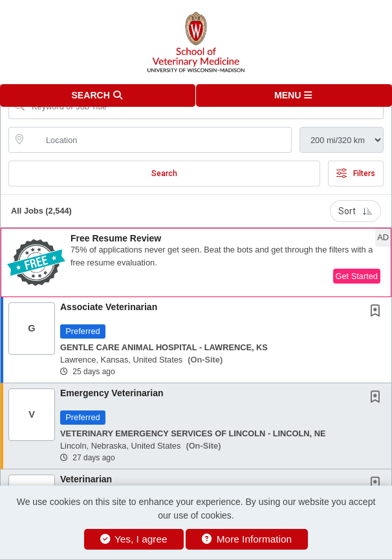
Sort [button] (355, 211)
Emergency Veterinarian (112, 393)
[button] (294, 95)
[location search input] (159, 140)
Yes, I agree (134, 539)
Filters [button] (356, 174)
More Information (247, 539)
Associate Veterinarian (109, 307)
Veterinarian (86, 479)
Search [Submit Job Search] (164, 174)
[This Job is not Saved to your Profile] (378, 312)
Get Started (357, 276)
